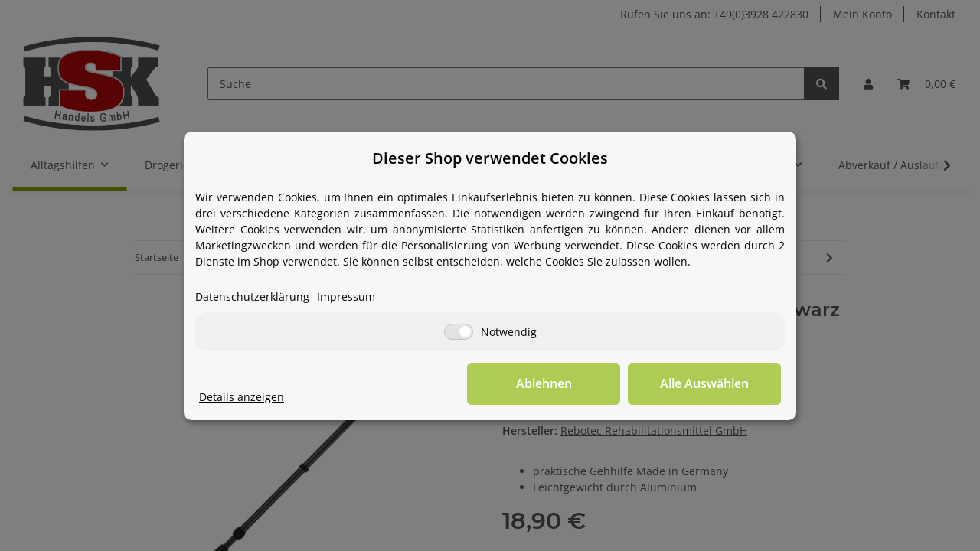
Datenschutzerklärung (252, 297)
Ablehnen (544, 383)
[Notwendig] (459, 332)
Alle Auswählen (704, 383)
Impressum (346, 297)
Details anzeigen (242, 397)
